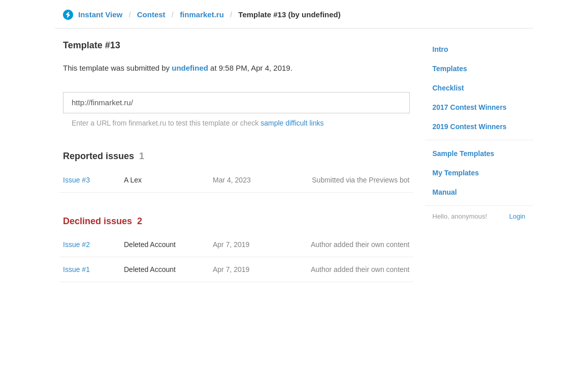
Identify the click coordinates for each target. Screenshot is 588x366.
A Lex (133, 180)
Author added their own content (360, 245)
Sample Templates (464, 154)
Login (517, 216)
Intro (440, 49)
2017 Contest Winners (470, 107)
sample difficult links (292, 123)
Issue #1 (76, 269)
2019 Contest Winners (470, 127)
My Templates (456, 173)
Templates (450, 69)
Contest (151, 14)
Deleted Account (150, 245)
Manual (445, 192)
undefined (190, 68)
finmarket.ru (202, 14)
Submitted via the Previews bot (361, 180)
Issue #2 (76, 245)
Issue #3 (76, 180)
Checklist (448, 88)
